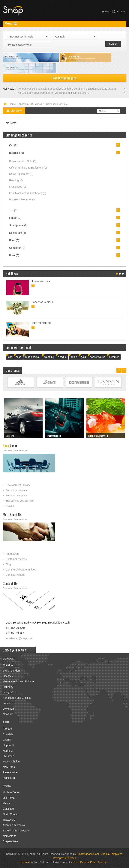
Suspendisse (10, 841)
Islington (8, 692)
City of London (11, 671)
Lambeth (8, 703)
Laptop (15, 218)
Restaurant (18, 233)
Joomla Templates (112, 854)
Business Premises (22, 199)
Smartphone (18, 225)
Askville (10, 506)
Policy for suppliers (17, 495)
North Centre (10, 814)
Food (14, 240)
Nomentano (10, 836)
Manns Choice (11, 762)
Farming (16, 180)
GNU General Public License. (91, 862)
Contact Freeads (15, 575)
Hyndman (8, 756)
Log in (107, 12)
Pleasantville (10, 772)
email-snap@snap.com (19, 638)
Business (37, 104)
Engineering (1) (54, 436)
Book (14, 255)
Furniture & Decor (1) (98, 436)
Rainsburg (9, 778)
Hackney (8, 676)
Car (13, 145)
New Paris (9, 767)
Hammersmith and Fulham (18, 681)
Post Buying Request (65, 78)
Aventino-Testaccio (14, 825)
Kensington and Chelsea (17, 698)
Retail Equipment (21, 174)
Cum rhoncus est (41, 323)
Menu (11, 24)
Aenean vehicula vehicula (33, 89)
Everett (7, 740)
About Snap (12, 554)
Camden (8, 665)
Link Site (21, 382)
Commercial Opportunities (21, 570)
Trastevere (9, 820)
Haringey (8, 687)
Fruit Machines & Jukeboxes (28, 193)
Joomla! (26, 862)
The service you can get (20, 501)
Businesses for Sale (23, 161)
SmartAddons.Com (88, 854)
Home (12, 104)
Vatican (7, 803)
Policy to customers (17, 490)
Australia (23, 104)
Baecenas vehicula (43, 302)
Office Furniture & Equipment (28, 168)
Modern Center (12, 792)
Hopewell (8, 745)
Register (119, 12)
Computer (17, 248)
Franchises (18, 187)
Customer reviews (16, 559)
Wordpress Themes (64, 858)
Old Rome (9, 798)
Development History (18, 485)
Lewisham (9, 709)
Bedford (7, 729)
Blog (8, 564)
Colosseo (8, 809)
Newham (8, 714)
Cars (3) (10, 436)
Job (13, 210)
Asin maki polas (41, 281)
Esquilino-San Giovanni (16, 831)
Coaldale (8, 734)
